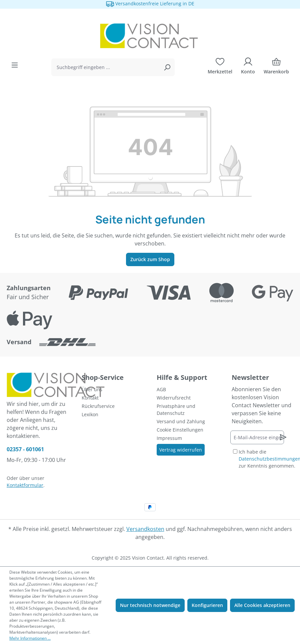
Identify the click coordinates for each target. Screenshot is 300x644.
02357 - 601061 (25, 449)
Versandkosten (145, 529)
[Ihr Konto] (248, 67)
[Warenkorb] (276, 67)
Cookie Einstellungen (180, 430)
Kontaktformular (25, 485)
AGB (161, 389)
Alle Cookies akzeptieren (262, 605)
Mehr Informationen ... (30, 638)
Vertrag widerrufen (181, 450)
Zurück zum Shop (150, 259)
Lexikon (90, 414)
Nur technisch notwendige (150, 605)
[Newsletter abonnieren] (283, 437)
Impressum (169, 438)
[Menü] (15, 65)
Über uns (92, 389)
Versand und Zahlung (181, 421)
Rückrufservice (98, 406)
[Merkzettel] (220, 67)
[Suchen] (167, 67)
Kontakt (90, 398)
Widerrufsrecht (174, 398)
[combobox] (105, 67)
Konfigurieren (207, 605)
